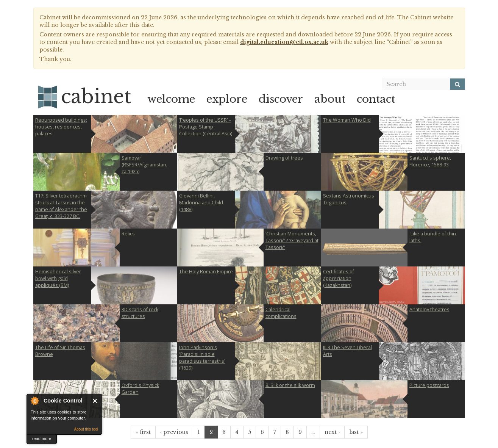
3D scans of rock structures (140, 313)
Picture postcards (429, 385)
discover (281, 99)
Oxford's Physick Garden (140, 389)
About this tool (86, 429)
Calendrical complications (281, 313)
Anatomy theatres (429, 309)
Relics (128, 234)
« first (143, 432)
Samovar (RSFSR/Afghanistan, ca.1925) (144, 165)
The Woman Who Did (347, 120)
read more (42, 439)
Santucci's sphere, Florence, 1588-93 (430, 161)
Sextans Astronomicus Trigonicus (349, 199)
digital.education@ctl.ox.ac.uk (284, 42)
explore (227, 99)
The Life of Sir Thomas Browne (60, 351)
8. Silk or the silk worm (290, 385)
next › (332, 432)
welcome (171, 99)
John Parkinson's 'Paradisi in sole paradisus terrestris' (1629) (202, 358)
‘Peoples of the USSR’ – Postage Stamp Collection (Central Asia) (206, 127)
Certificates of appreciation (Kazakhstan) (339, 278)
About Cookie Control (34, 401)
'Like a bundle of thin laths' (433, 237)
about (330, 99)
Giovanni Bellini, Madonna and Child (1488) (201, 203)
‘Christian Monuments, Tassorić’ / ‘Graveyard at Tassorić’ (292, 240)
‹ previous (174, 432)
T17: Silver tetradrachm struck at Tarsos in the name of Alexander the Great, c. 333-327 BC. (61, 206)
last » (356, 432)
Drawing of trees (284, 158)
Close (95, 401)
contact (376, 99)
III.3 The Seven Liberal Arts (347, 351)
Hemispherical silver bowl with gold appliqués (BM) (58, 278)
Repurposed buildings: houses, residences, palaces (61, 127)
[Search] (457, 84)
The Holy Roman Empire (206, 272)
